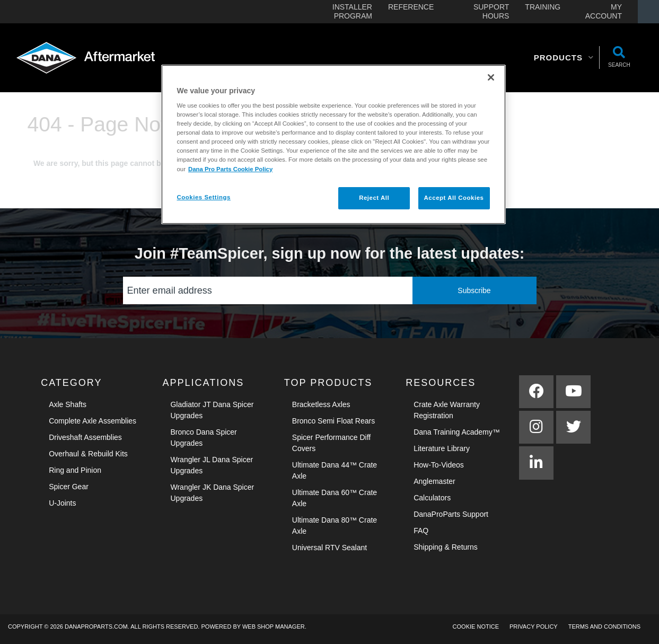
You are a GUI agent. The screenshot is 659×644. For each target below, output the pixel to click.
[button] (564, 58)
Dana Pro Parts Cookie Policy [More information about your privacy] (230, 169)
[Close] (491, 77)
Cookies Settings (204, 197)
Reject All (374, 198)
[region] (333, 144)
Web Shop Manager (274, 627)
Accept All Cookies (454, 198)
